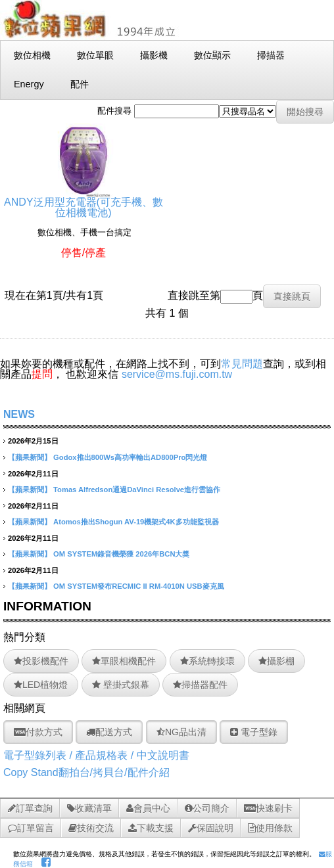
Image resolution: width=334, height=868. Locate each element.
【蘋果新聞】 (30, 457)
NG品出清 (181, 732)
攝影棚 (276, 661)
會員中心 (148, 808)
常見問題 (242, 364)
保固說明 (211, 828)
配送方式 (109, 732)
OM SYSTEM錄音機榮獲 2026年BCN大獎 (121, 554)
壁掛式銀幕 (121, 685)
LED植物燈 (41, 685)
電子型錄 (254, 732)
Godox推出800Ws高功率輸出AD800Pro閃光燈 (130, 457)
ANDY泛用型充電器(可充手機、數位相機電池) (83, 202)
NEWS (19, 414)
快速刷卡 (268, 808)
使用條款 (270, 828)
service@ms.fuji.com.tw (177, 374)
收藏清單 (89, 808)
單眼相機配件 (124, 661)
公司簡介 (207, 808)
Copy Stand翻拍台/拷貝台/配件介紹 (86, 772)
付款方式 (38, 732)
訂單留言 (31, 828)
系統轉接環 (207, 661)
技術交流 (91, 828)
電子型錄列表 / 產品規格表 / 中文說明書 (96, 755)
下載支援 (151, 828)
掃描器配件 (200, 685)
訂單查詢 (30, 808)
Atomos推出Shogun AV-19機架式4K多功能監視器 (136, 522)
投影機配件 (41, 661)
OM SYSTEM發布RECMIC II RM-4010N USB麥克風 (139, 586)
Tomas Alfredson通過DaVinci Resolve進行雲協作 (137, 490)
